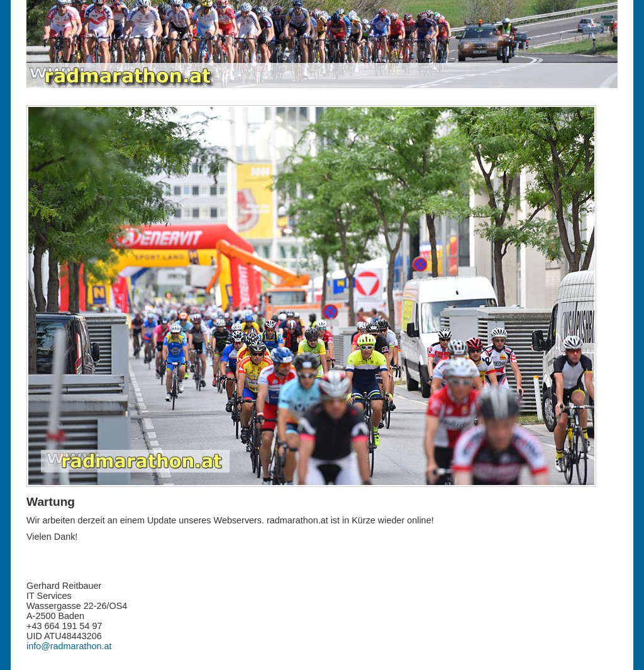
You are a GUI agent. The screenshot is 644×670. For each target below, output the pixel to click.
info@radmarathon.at (69, 646)
